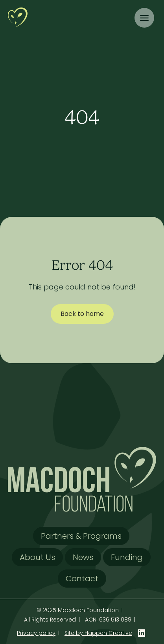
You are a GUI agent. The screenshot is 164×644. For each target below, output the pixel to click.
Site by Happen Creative (98, 633)
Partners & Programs (81, 536)
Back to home (82, 314)
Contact (82, 579)
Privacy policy (36, 633)
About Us (37, 557)
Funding (127, 557)
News (83, 557)
